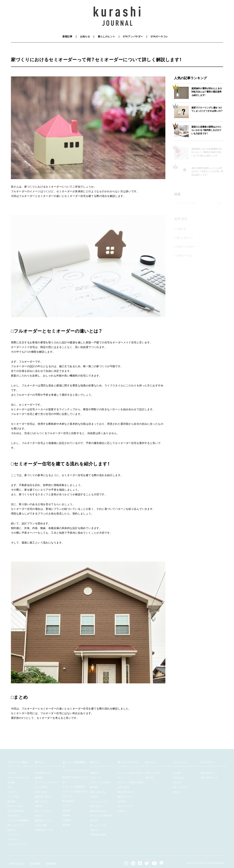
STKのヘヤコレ (159, 36)
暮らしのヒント (107, 36)
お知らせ (85, 36)
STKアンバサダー (133, 36)
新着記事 (67, 36)
